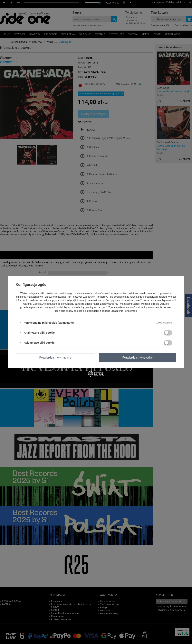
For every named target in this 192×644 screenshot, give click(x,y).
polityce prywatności (54, 300)
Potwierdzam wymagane (55, 358)
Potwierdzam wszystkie (138, 358)
